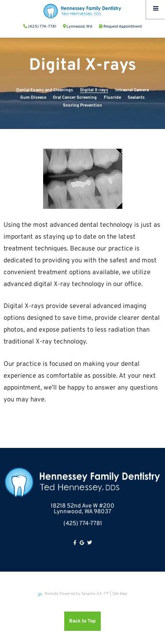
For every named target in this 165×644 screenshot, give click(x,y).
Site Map (120, 594)
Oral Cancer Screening (75, 98)
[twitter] (90, 543)
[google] (82, 543)
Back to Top (82, 621)
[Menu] (156, 9)
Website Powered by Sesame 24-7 (73, 594)
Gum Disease (33, 98)
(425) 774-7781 (83, 524)
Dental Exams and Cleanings (45, 90)
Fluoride (112, 98)
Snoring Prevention (82, 106)
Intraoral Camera (132, 90)
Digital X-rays (94, 90)
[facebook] (75, 543)
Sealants (136, 98)
